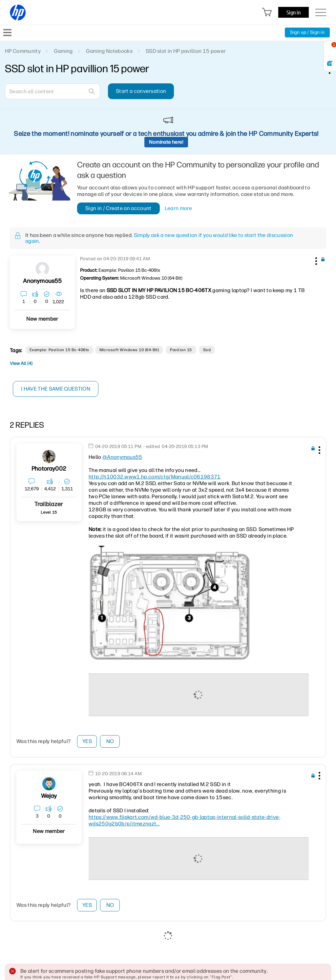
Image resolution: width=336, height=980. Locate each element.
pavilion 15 (181, 350)
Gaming (63, 51)
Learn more (178, 208)
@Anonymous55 (122, 457)
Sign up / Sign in (307, 32)
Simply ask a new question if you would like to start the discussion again (159, 238)
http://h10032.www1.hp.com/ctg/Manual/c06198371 (155, 477)
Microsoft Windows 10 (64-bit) (129, 350)
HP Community (23, 51)
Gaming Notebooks (109, 51)
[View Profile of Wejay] (49, 796)
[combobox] (52, 91)
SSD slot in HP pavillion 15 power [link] (186, 51)
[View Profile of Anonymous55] (42, 281)
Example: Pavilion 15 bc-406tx (59, 350)
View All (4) (21, 363)
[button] (315, 260)
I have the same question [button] (56, 389)
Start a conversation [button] (141, 91)
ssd (207, 350)
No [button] (110, 741)
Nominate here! (166, 142)
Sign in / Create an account (118, 208)
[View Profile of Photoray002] (49, 469)
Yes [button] (87, 741)
